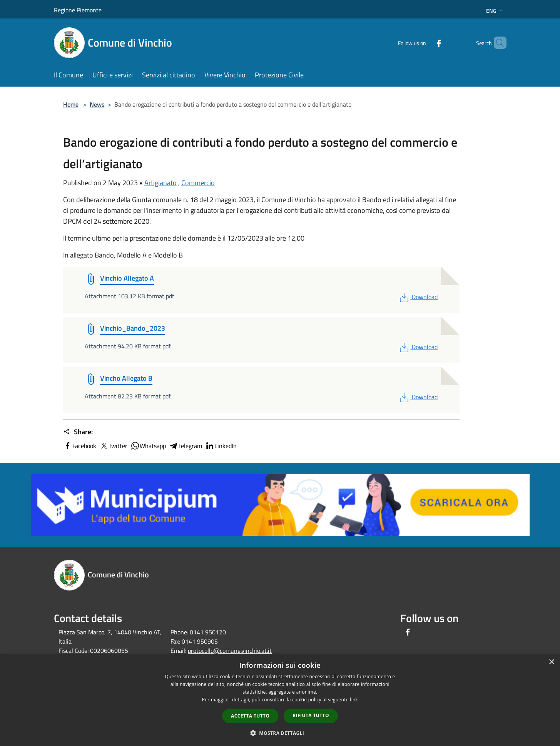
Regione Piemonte (78, 10)
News (97, 104)
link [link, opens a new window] (354, 700)
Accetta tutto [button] (250, 716)
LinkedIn (221, 446)
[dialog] (280, 700)
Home (71, 104)
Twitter (113, 446)
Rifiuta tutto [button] (311, 715)
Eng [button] (496, 11)
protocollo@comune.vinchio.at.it (230, 651)
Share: (78, 432)
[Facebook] (426, 43)
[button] (280, 733)
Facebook (80, 446)
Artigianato (160, 183)
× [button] (551, 662)
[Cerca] (497, 43)
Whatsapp (148, 446)
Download (418, 297)
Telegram (186, 446)
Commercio (198, 183)
